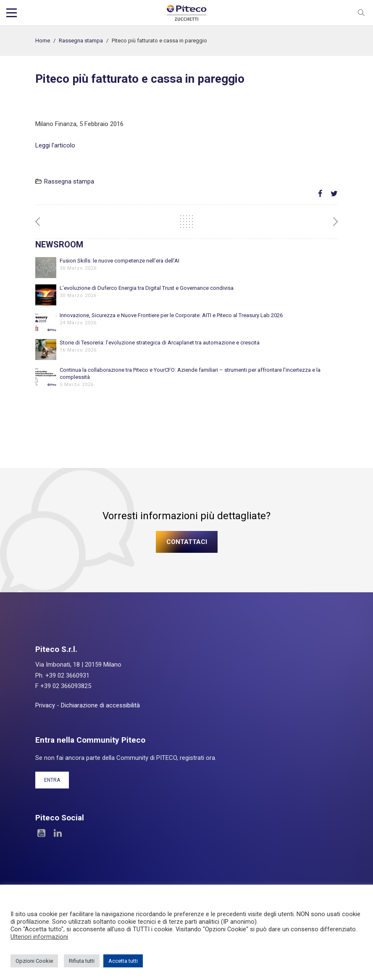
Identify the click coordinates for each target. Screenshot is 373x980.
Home (43, 41)
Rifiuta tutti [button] (82, 961)
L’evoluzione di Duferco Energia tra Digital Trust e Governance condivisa (147, 288)
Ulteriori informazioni (39, 937)
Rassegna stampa (81, 41)
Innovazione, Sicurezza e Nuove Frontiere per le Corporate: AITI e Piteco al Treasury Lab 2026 (171, 315)
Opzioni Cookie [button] (34, 961)
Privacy (45, 705)
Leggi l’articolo (55, 145)
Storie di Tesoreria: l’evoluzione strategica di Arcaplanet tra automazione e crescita (160, 343)
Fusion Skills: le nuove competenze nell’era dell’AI (120, 261)
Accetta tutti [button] (123, 961)
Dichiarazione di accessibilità (100, 705)
